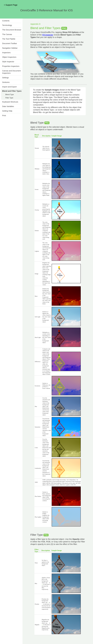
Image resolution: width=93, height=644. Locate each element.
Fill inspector (48, 35)
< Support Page (11, 5)
